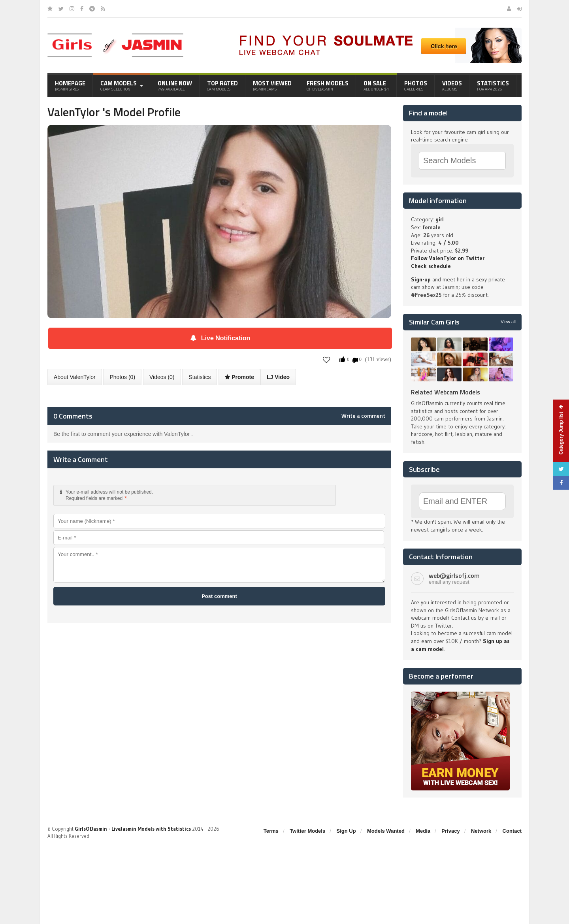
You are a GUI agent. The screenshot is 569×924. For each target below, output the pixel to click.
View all (508, 322)
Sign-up (421, 279)
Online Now (175, 85)
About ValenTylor (75, 377)
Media (423, 831)
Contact (512, 831)
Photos (416, 85)
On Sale (376, 85)
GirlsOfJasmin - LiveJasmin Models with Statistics (133, 829)
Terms (271, 831)
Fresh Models (328, 85)
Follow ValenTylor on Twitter (448, 258)
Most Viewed (272, 85)
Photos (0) (122, 377)
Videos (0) (162, 377)
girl (440, 219)
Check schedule (431, 266)
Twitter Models (307, 831)
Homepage (70, 85)
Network (481, 831)
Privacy (450, 831)
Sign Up (346, 831)
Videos (452, 85)
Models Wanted (386, 831)
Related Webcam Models (446, 392)
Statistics (493, 85)
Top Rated (222, 85)
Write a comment (363, 416)
